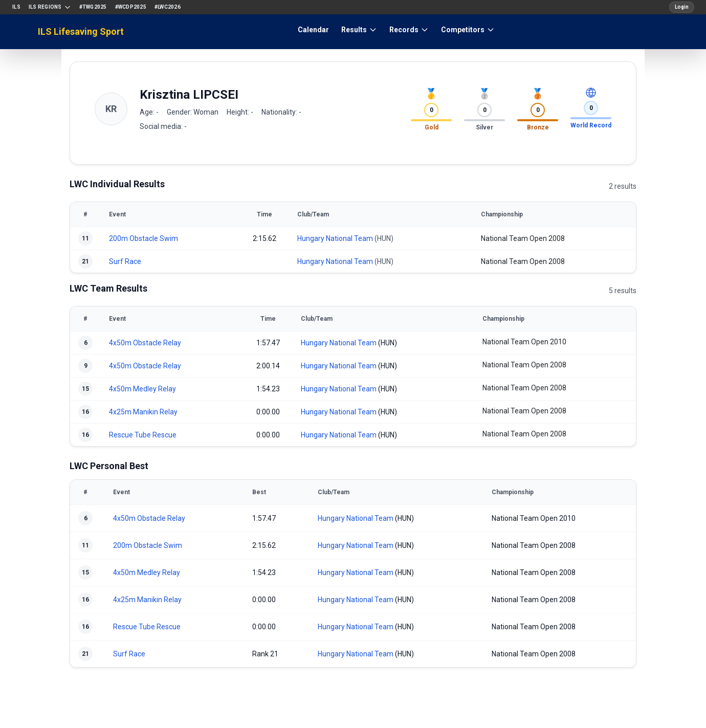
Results (359, 30)
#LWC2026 (168, 7)
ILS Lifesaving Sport (81, 31)
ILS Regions (50, 7)
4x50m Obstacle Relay (145, 343)
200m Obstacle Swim (144, 238)
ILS (16, 7)
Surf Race (125, 261)
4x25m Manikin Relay (143, 412)
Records (409, 30)
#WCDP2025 (131, 7)
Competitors (468, 30)
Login (682, 7)
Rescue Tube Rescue (143, 435)
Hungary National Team (335, 238)
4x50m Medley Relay (142, 389)
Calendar (313, 30)
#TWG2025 (93, 7)
